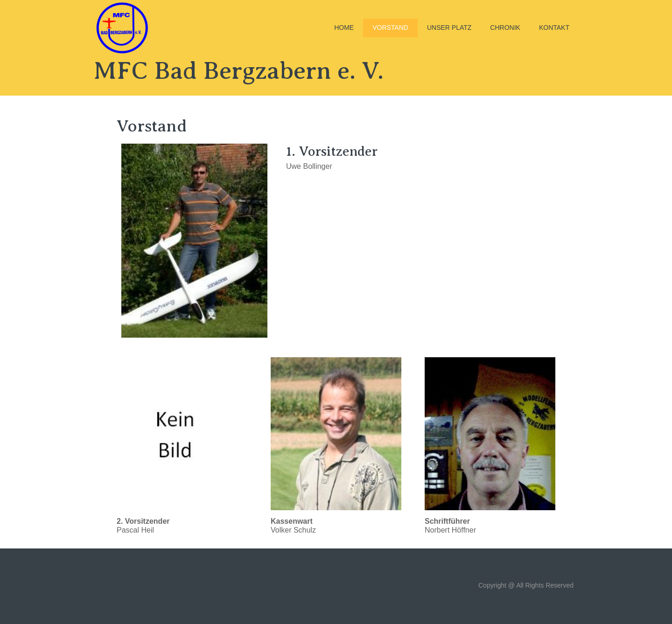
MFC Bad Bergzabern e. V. (238, 71)
